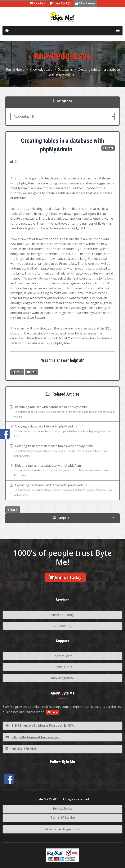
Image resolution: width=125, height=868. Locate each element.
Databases (65, 70)
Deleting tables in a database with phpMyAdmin (63, 471)
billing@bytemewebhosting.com (33, 737)
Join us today (65, 577)
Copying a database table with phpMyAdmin (63, 432)
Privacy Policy (63, 809)
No (31, 372)
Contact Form (63, 656)
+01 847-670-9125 (21, 749)
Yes (17, 372)
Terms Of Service (63, 817)
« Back (13, 510)
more (52, 712)
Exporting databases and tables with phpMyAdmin (63, 490)
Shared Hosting (63, 615)
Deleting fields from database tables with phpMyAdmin (63, 451)
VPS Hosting (63, 626)
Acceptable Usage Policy (63, 829)
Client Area (85, 3)
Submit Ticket (63, 667)
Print (108, 148)
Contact (38, 3)
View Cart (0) (60, 3)
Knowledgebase (41, 70)
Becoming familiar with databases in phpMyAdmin (63, 412)
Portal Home (15, 70)
